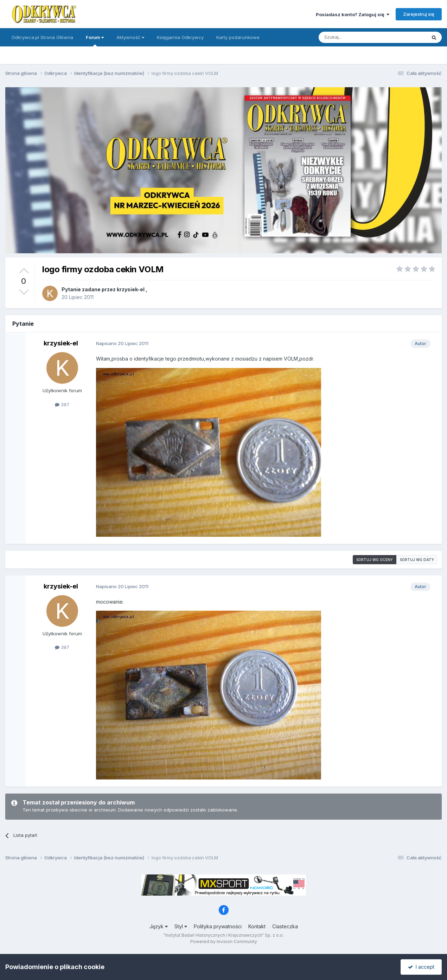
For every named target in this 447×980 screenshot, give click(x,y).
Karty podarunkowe (238, 37)
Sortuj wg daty (417, 560)
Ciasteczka (285, 926)
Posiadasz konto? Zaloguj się (353, 14)
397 (62, 405)
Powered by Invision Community (224, 941)
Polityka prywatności (218, 926)
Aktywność (130, 37)
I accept (421, 967)
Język (159, 926)
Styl (181, 926)
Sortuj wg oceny (375, 560)
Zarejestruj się (419, 14)
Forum (95, 40)
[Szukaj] (355, 37)
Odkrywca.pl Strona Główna (42, 37)
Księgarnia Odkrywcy (180, 37)
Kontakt (257, 926)
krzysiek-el (131, 289)
